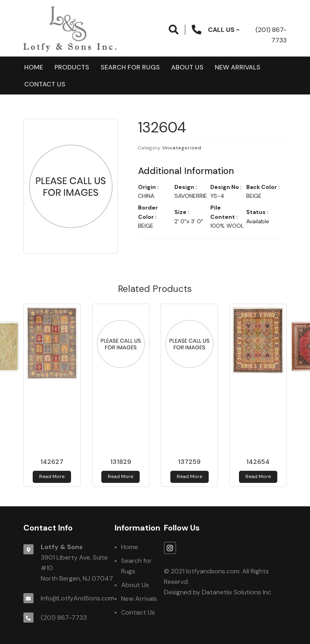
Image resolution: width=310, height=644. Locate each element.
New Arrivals (238, 67)
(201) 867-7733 (64, 618)
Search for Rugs (130, 67)
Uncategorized (182, 148)
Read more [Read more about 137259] (190, 476)
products (72, 67)
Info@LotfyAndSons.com (77, 598)
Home (34, 67)
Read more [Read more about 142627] (52, 476)
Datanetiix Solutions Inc (237, 592)
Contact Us (45, 84)
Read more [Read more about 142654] (258, 476)
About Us (187, 67)
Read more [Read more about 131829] (120, 476)
